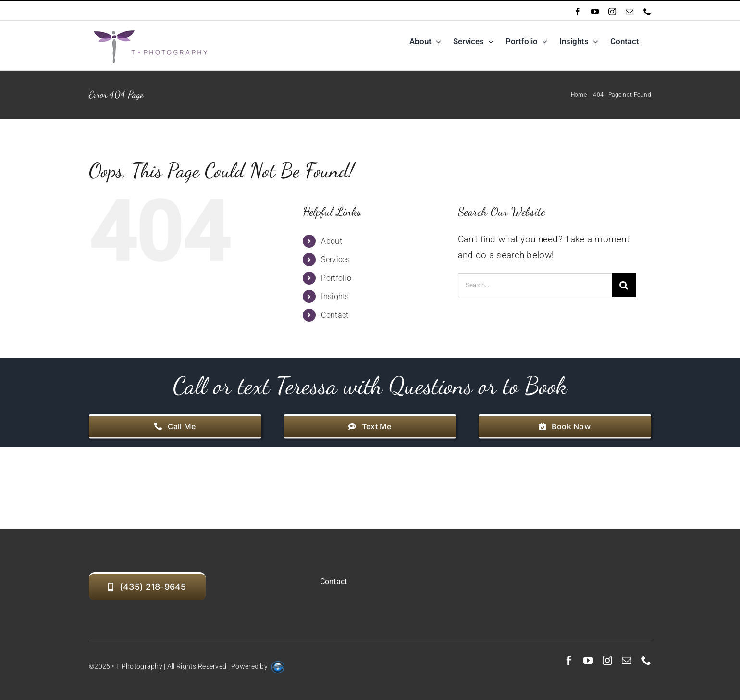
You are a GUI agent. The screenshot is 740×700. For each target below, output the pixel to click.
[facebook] (569, 661)
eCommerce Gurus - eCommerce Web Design (360, 666)
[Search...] (535, 285)
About (331, 241)
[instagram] (607, 661)
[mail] (627, 661)
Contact (335, 315)
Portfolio (336, 278)
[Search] (624, 285)
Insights (335, 296)
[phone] (646, 661)
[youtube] (588, 661)
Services (335, 259)
